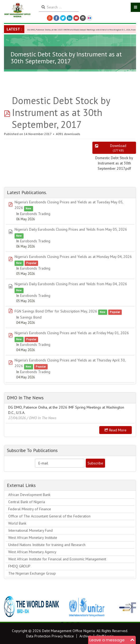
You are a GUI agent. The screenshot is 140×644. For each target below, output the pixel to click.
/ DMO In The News (42, 418)
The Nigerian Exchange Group (32, 573)
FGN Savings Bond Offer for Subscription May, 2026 (56, 311)
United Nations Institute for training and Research (47, 545)
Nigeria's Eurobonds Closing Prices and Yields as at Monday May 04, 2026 (73, 257)
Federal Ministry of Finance (30, 509)
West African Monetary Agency (32, 552)
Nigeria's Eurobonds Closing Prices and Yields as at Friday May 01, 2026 (72, 333)
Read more (116, 430)
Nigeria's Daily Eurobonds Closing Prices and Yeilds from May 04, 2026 (71, 284)
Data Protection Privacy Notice (50, 636)
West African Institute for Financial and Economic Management (57, 559)
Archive (85, 636)
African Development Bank (29, 495)
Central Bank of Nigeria (27, 502)
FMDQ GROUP (19, 566)
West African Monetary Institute (33, 538)
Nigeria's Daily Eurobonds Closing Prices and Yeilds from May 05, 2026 (71, 229)
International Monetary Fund (30, 530)
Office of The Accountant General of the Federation (49, 516)
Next (129, 607)
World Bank (17, 523)
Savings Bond (31, 317)
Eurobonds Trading (35, 214)
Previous (11, 607)
